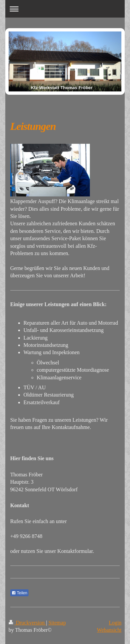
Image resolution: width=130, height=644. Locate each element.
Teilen (19, 593)
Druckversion (27, 623)
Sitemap (57, 623)
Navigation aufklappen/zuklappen (65, 9)
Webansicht (109, 630)
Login (115, 623)
